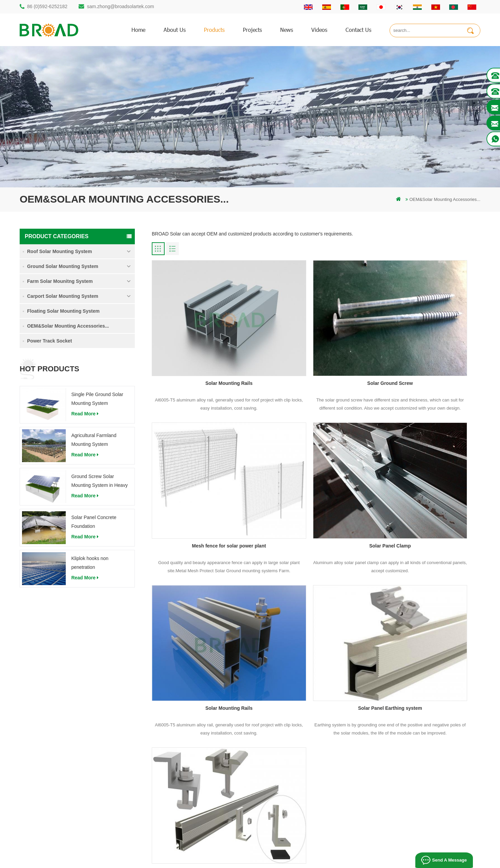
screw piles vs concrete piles (195, 741)
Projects (252, 30)
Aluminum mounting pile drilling (197, 729)
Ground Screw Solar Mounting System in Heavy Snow (99, 482)
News (287, 30)
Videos (319, 30)
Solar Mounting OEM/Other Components (204, 597)
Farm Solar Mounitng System (60, 281)
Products (296, 718)
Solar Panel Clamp (204, 472)
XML (291, 787)
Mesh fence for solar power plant (428, 346)
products (214, 30)
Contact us (358, 30)
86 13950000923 (49, 760)
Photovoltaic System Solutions (381, 860)
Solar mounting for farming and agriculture (208, 787)
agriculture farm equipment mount (200, 798)
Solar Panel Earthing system (428, 472)
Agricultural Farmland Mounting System (94, 440)
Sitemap (295, 775)
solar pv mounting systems (193, 752)
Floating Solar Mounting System (63, 311)
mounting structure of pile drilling (199, 706)
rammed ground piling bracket (196, 718)
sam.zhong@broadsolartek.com (121, 6)
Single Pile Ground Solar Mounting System (97, 399)
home (138, 30)
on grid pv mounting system (194, 764)
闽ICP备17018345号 (303, 853)
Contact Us (298, 729)
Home (293, 706)
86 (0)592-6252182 (47, 6)
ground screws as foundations (196, 810)
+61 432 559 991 (49, 802)
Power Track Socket (49, 341)
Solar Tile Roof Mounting (266, 860)
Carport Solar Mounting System (63, 296)
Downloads (298, 752)
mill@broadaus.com (52, 788)
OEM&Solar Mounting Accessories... (68, 326)
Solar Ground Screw (316, 346)
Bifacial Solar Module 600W (211, 860)
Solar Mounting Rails (204, 346)
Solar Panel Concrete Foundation (94, 522)
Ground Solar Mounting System (63, 266)
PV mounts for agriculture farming (200, 775)
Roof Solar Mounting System (59, 251)
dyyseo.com (362, 853)
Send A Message (449, 860)
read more (85, 414)
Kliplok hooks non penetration (90, 563)
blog (291, 764)
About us (175, 30)
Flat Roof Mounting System (321, 860)
